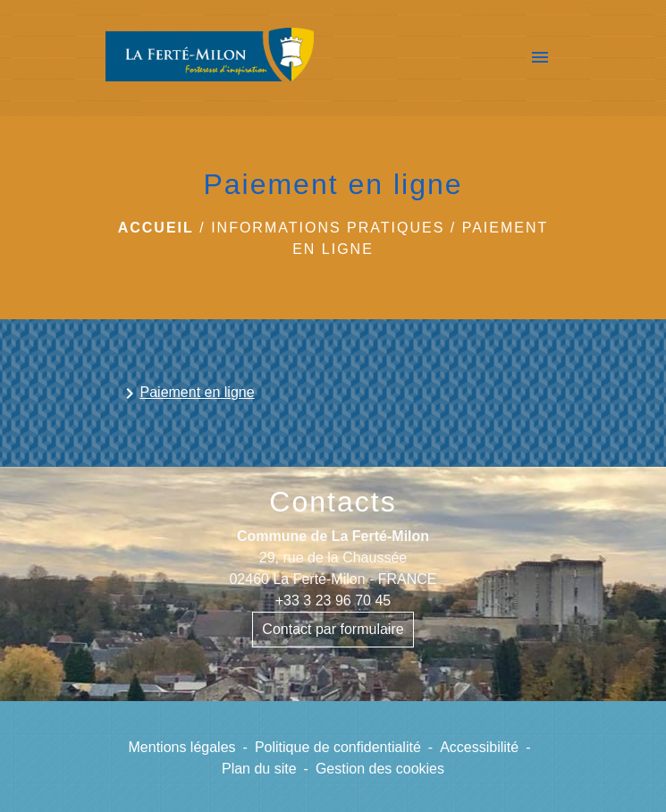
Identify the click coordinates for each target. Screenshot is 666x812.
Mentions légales (182, 747)
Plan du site (259, 769)
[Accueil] (210, 58)
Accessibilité (479, 747)
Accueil (156, 228)
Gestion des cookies (380, 769)
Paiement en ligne (187, 393)
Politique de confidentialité (338, 747)
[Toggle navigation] (540, 58)
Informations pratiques (328, 228)
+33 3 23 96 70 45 (333, 601)
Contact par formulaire (333, 629)
